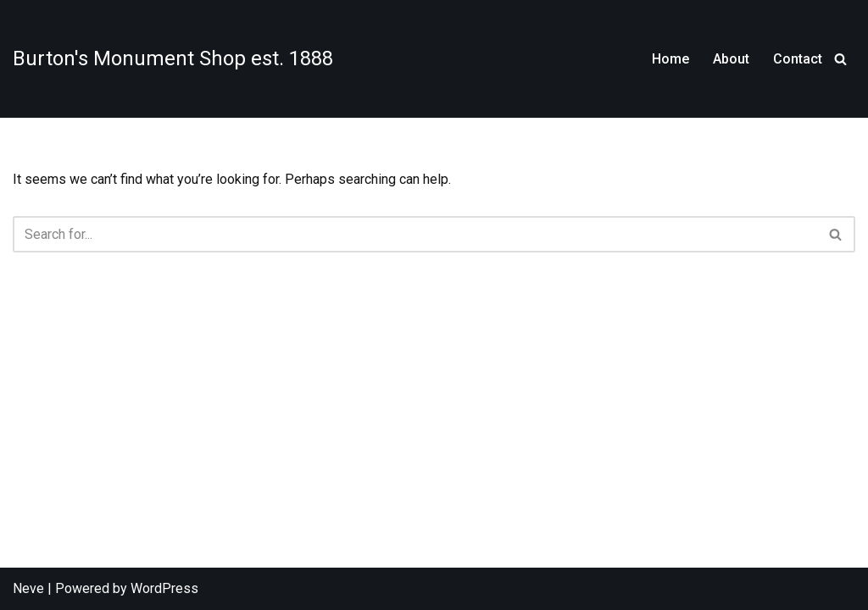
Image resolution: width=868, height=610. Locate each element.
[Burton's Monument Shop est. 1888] (173, 58)
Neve (28, 588)
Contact (798, 59)
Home (670, 59)
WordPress (164, 588)
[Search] (840, 59)
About (731, 59)
